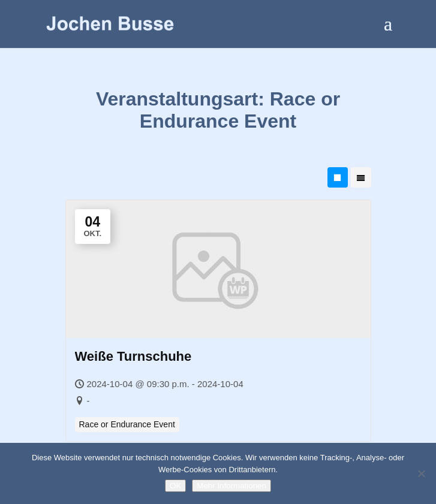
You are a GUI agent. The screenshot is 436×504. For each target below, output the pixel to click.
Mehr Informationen (231, 486)
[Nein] (421, 473)
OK (175, 486)
